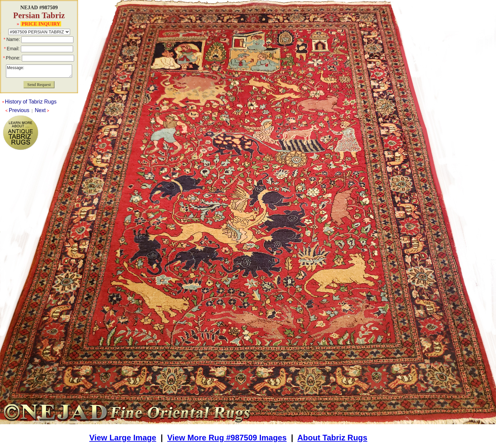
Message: (39, 71)
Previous (19, 110)
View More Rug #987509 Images (227, 438)
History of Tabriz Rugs (31, 102)
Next (40, 110)
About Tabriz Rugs (332, 438)
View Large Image (123, 438)
